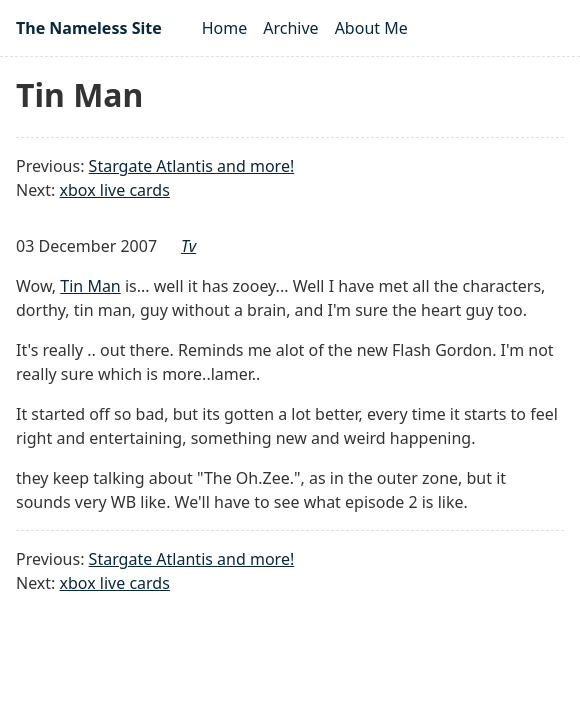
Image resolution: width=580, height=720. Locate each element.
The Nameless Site (89, 28)
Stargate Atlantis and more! (192, 166)
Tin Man (90, 286)
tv (188, 246)
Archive (290, 28)
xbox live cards (115, 190)
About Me (371, 28)
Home (225, 28)
